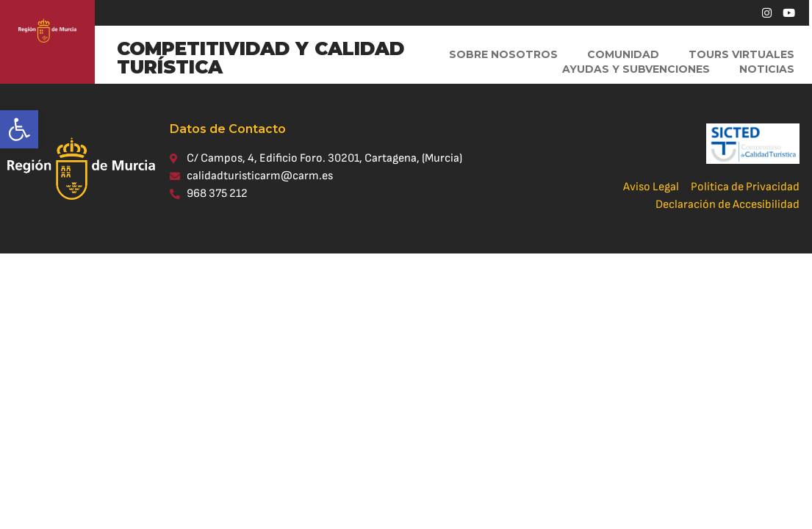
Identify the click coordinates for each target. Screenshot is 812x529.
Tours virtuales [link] (741, 54)
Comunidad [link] (623, 54)
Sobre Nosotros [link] (503, 54)
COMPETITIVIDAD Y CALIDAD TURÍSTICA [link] (261, 58)
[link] (19, 129)
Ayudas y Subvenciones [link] (636, 69)
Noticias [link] (767, 69)
